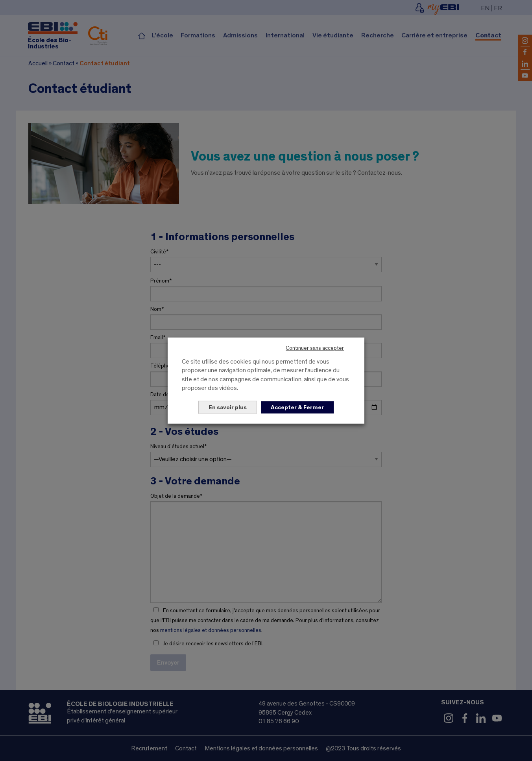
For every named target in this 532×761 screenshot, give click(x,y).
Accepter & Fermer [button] (297, 407)
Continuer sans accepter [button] (315, 348)
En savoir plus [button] (228, 407)
